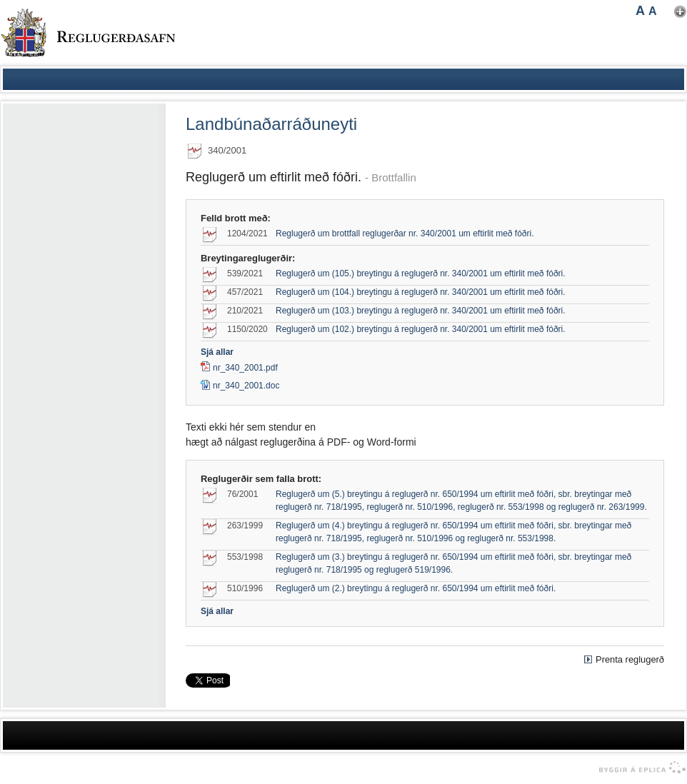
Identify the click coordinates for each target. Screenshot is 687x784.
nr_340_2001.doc (240, 386)
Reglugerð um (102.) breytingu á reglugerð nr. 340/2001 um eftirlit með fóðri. (421, 329)
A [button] (640, 11)
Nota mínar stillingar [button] (680, 12)
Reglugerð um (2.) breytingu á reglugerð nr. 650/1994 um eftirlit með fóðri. (416, 588)
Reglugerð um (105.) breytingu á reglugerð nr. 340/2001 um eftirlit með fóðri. (421, 273)
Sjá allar (217, 352)
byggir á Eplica (639, 768)
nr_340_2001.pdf (245, 368)
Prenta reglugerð (630, 659)
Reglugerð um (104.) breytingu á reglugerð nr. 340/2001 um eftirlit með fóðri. (421, 292)
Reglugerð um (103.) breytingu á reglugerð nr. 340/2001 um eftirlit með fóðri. (421, 311)
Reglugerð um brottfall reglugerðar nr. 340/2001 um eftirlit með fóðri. (405, 233)
